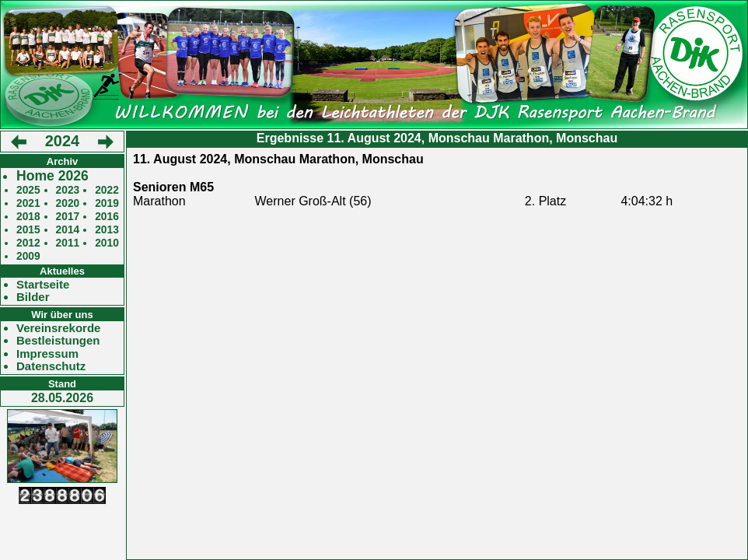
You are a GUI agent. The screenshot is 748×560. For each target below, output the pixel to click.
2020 (68, 203)
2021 (28, 203)
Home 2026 (52, 176)
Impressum (47, 354)
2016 (107, 217)
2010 (107, 243)
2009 (28, 256)
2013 (107, 230)
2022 (107, 190)
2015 (28, 230)
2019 (107, 203)
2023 (68, 190)
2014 (68, 230)
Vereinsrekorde (58, 328)
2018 (28, 217)
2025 (28, 190)
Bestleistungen (58, 341)
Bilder (33, 297)
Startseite (43, 285)
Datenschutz (51, 366)
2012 (28, 243)
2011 (68, 243)
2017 (68, 217)
